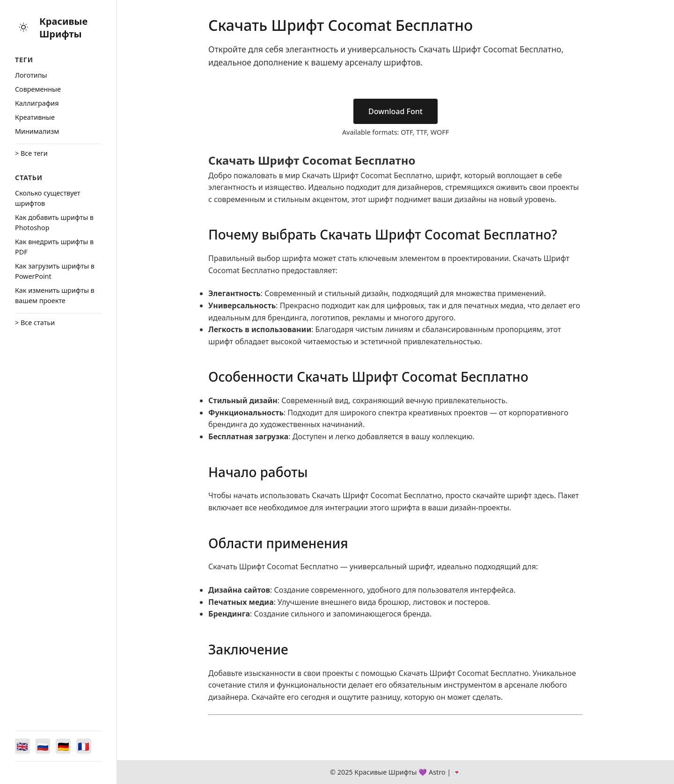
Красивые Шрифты (63, 28)
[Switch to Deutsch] (64, 746)
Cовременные (38, 89)
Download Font (396, 111)
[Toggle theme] (23, 28)
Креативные (35, 117)
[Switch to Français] (84, 746)
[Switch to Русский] (43, 746)
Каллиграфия (37, 103)
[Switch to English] (22, 746)
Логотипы (31, 75)
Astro (437, 772)
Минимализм (37, 131)
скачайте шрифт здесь (513, 495)
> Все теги (31, 153)
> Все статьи (35, 323)
